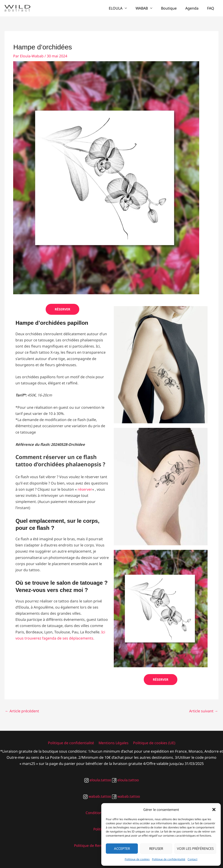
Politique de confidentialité (169, 859)
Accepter (122, 848)
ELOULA (122, 8)
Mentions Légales (113, 743)
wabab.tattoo (97, 796)
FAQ (211, 8)
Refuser (156, 848)
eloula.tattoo (97, 780)
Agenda (194, 8)
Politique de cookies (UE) (153, 743)
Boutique (172, 8)
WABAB (146, 8)
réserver (85, 489)
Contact (192, 859)
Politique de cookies (137, 859)
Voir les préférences (195, 848)
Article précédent (22, 711)
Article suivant (204, 711)
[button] (214, 810)
